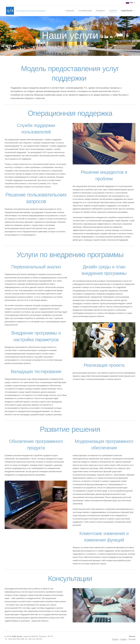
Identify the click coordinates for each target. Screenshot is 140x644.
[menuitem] (78, 11)
